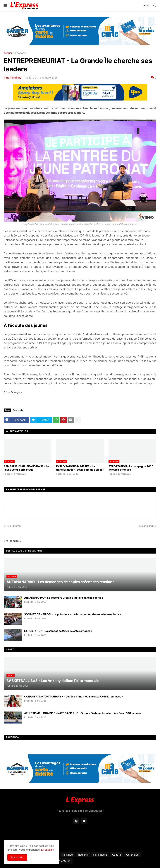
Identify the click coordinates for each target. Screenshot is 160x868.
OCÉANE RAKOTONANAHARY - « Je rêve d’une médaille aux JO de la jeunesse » (74, 696)
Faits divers (100, 855)
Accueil (8, 53)
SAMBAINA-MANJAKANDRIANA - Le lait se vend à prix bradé (26, 468)
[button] (5, 6)
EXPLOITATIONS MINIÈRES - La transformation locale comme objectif (80, 468)
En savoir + (48, 850)
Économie (21, 53)
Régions (83, 855)
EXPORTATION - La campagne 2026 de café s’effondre (131, 468)
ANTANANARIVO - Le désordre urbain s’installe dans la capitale (64, 598)
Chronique (132, 855)
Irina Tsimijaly (12, 78)
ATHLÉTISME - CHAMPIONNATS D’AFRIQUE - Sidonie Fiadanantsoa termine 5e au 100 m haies (83, 713)
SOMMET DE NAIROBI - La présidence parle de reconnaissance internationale (73, 614)
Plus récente (13, 526)
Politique (68, 855)
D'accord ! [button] (17, 857)
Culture (117, 855)
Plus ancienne (146, 526)
